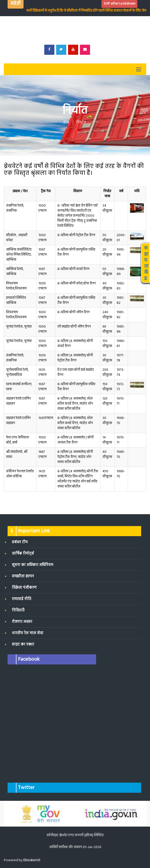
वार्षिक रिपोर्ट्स (23, 554)
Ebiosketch (32, 860)
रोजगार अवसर (22, 622)
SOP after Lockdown (120, 4)
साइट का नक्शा (23, 644)
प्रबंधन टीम (20, 542)
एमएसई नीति (22, 599)
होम (66, 122)
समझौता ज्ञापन (23, 576)
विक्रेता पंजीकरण (24, 588)
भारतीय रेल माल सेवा (28, 633)
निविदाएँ (18, 610)
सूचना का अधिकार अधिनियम (33, 565)
